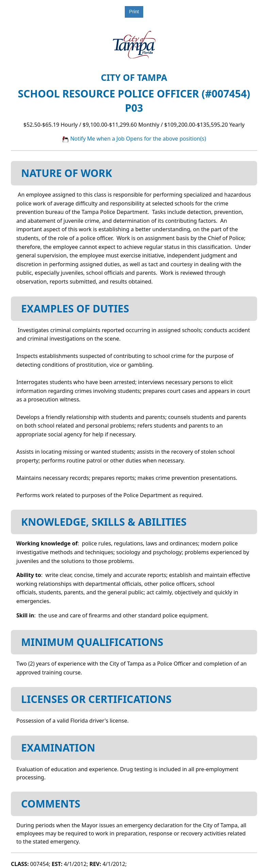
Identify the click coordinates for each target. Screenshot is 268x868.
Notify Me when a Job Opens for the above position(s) (134, 139)
